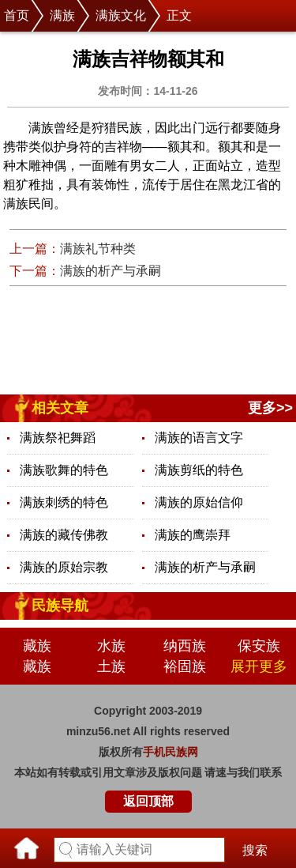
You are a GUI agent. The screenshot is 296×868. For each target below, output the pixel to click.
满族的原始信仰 (199, 502)
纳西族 (185, 646)
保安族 (259, 646)
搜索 (255, 850)
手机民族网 (170, 752)
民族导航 (60, 606)
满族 (62, 15)
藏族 (37, 646)
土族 (111, 666)
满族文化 (121, 15)
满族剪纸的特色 (199, 470)
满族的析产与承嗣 (111, 271)
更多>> (270, 408)
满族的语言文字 (199, 438)
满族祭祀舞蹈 (58, 438)
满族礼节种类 (98, 249)
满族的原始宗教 (64, 567)
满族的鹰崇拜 (193, 535)
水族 (111, 646)
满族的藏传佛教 (64, 535)
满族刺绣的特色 (64, 502)
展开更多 (259, 666)
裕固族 (185, 666)
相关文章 (60, 408)
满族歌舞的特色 (64, 470)
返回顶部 (148, 801)
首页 (17, 15)
